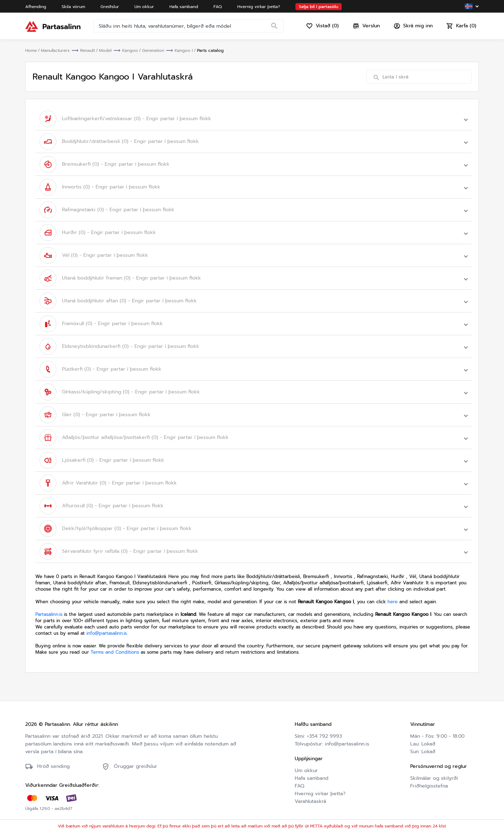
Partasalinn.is (49, 614)
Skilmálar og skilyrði (434, 778)
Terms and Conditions (115, 652)
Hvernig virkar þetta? (320, 794)
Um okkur (306, 771)
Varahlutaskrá (310, 801)
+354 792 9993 (324, 736)
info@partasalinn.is (107, 633)
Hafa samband (311, 778)
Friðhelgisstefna (429, 786)
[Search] (274, 26)
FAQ (299, 786)
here (393, 602)
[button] (253, 119)
